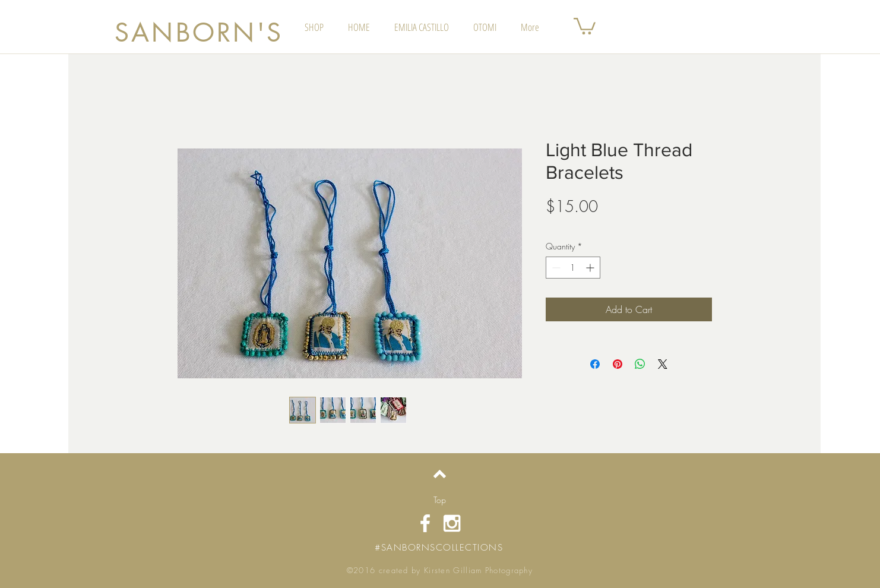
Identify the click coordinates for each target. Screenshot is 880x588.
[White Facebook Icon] (425, 523)
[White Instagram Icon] (452, 523)
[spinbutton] (573, 268)
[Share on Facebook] (595, 364)
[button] (585, 25)
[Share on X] (663, 364)
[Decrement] (555, 268)
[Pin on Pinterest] (618, 364)
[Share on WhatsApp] (640, 364)
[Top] (440, 500)
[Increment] (591, 268)
